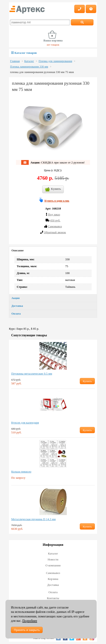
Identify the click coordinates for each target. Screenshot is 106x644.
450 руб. (55, 220)
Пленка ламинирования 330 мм (29, 67)
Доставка (17, 306)
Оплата (16, 314)
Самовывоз (53, 573)
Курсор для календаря (25, 423)
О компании (53, 565)
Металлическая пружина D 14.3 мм (33, 519)
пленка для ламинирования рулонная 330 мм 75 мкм (42, 72)
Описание (18, 250)
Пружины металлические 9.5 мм (32, 374)
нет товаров (53, 45)
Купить (53, 189)
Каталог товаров (24, 53)
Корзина (53, 579)
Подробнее (30, 621)
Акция (16, 298)
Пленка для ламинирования (55, 61)
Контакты (53, 598)
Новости (53, 559)
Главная (15, 61)
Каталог (29, 61)
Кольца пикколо (21, 471)
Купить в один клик (57, 201)
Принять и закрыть (27, 630)
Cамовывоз (55, 226)
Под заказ (54, 214)
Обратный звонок (55, 232)
